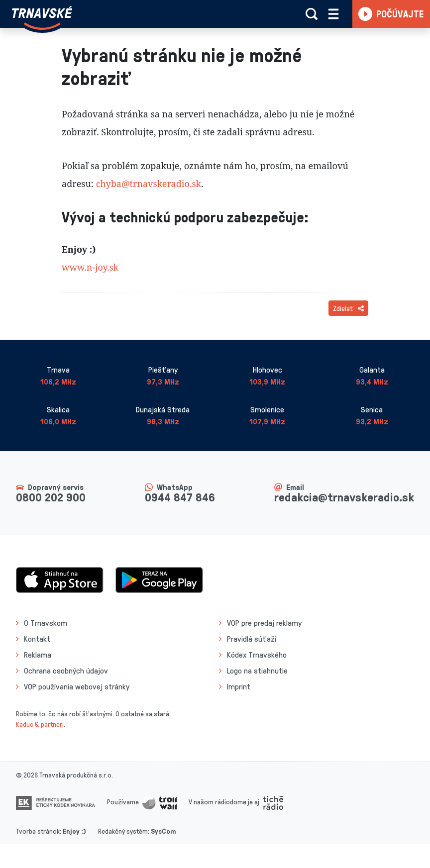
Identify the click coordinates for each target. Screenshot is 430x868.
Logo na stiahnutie (257, 671)
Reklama (38, 655)
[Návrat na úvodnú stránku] (42, 18)
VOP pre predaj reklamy (264, 623)
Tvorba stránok (38, 831)
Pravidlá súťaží (252, 639)
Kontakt (37, 639)
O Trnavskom (46, 623)
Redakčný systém (123, 831)
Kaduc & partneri (40, 724)
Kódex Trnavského (257, 655)
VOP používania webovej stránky (77, 686)
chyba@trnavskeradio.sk (149, 184)
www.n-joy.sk (90, 267)
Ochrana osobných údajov (66, 671)
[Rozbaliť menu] (333, 14)
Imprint (239, 686)
